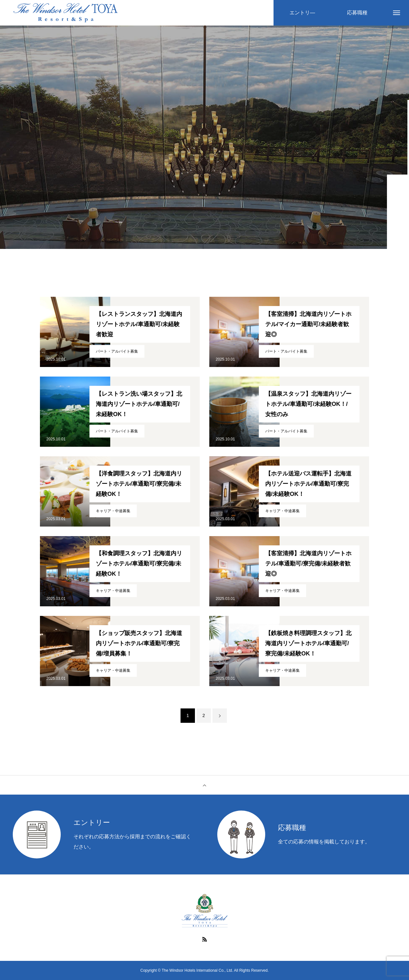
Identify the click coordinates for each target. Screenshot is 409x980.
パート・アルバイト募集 (117, 351)
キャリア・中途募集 (113, 511)
